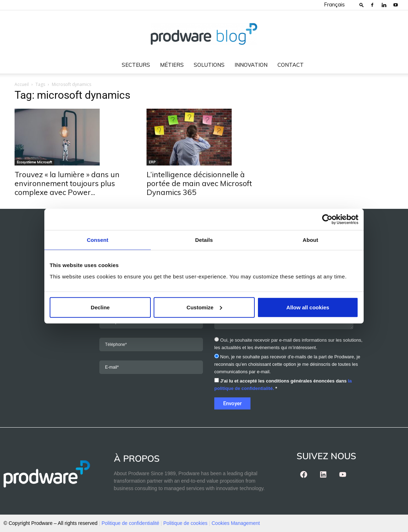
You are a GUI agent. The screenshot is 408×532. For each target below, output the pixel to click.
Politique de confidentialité (130, 523)
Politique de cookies (185, 523)
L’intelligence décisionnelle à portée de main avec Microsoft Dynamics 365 (199, 183)
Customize (204, 307)
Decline (100, 307)
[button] (362, 5)
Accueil (22, 84)
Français (334, 4)
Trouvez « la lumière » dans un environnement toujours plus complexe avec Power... (67, 183)
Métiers (172, 65)
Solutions (209, 65)
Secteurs (136, 65)
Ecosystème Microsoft (34, 162)
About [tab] (310, 240)
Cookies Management (236, 523)
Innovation (251, 65)
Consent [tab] (98, 240)
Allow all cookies (308, 307)
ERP (152, 162)
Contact (291, 65)
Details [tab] (204, 240)
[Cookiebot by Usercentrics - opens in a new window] (327, 219)
